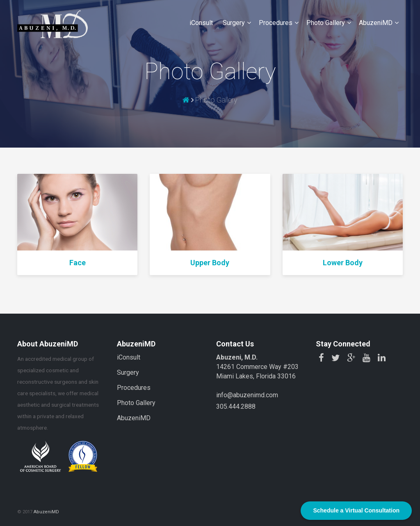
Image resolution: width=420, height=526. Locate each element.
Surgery (234, 23)
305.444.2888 (236, 406)
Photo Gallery (326, 23)
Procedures (276, 23)
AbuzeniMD (376, 23)
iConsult (201, 23)
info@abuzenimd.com (247, 395)
